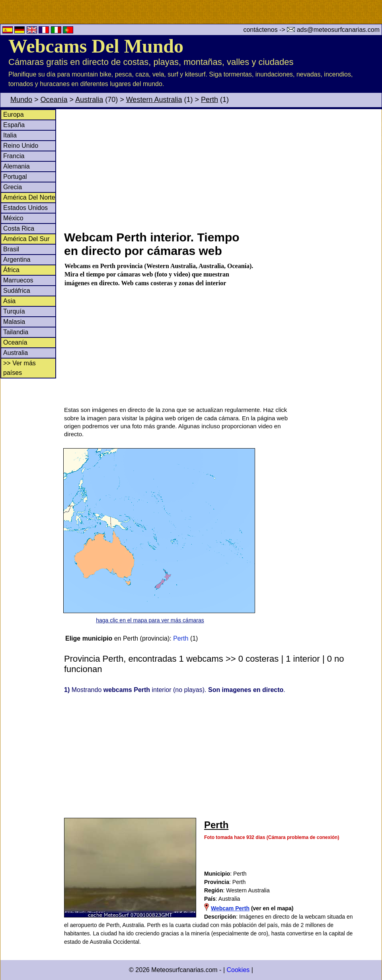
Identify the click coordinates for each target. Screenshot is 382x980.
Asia (9, 301)
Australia (89, 100)
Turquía (14, 311)
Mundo (21, 100)
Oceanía (54, 100)
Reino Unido (21, 146)
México (13, 218)
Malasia (14, 322)
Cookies (238, 970)
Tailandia (16, 332)
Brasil (11, 249)
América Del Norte (29, 197)
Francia (14, 156)
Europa (14, 115)
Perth (210, 100)
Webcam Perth (230, 908)
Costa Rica (19, 228)
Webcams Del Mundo (96, 46)
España (14, 125)
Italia (10, 135)
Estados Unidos (25, 208)
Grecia (13, 187)
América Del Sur (26, 239)
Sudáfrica (17, 291)
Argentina (17, 260)
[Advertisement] (222, 169)
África (11, 270)
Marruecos (18, 280)
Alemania (17, 166)
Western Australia (154, 100)
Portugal (15, 177)
